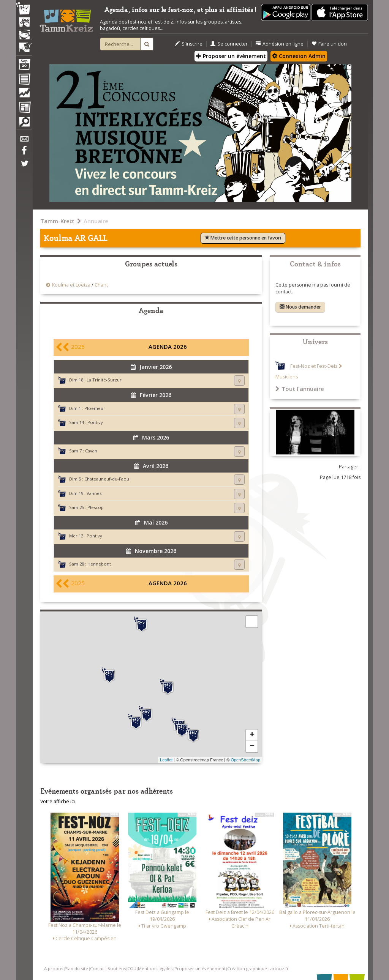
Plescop (96, 507)
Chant (101, 285)
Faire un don (329, 44)
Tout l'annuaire (300, 389)
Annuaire (96, 221)
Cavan (91, 451)
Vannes (94, 493)
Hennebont (99, 564)
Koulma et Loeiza (72, 285)
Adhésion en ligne (280, 44)
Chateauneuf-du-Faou (107, 479)
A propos (54, 968)
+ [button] (252, 735)
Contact (98, 968)
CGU (132, 968)
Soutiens (117, 968)
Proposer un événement (200, 968)
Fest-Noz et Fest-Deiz (314, 366)
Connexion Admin (299, 56)
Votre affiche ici (58, 801)
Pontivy (95, 422)
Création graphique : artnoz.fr (258, 968)
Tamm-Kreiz (57, 221)
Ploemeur (95, 408)
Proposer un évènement (231, 56)
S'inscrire (189, 44)
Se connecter (229, 44)
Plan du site (76, 968)
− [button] (252, 747)
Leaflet (166, 760)
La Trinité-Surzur (104, 380)
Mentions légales (155, 968)
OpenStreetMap (245, 760)
